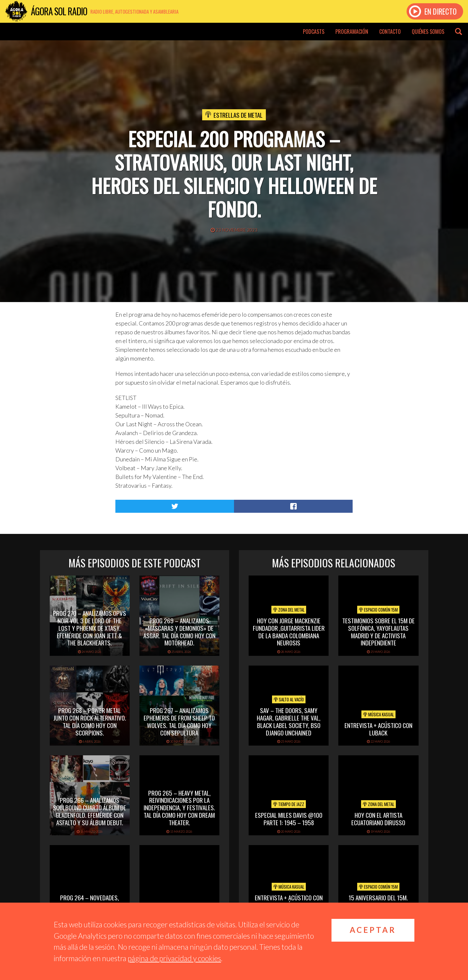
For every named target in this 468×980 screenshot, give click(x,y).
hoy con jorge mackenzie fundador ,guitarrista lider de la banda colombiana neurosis (289, 631)
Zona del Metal (289, 610)
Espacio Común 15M (378, 610)
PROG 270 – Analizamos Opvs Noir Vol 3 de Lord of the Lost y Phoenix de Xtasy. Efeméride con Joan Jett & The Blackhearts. (90, 628)
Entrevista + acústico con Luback (378, 729)
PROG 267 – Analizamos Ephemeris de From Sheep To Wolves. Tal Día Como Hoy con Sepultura (179, 721)
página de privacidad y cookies (174, 958)
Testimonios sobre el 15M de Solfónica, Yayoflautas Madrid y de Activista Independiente (378, 631)
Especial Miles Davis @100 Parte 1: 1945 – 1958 (289, 819)
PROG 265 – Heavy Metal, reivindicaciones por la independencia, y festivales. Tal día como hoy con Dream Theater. (179, 808)
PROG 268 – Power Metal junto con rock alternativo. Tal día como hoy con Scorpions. (90, 721)
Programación (352, 32)
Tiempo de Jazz (289, 804)
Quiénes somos (428, 32)
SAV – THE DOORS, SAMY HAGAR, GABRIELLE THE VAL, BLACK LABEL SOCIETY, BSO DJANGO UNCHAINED (289, 721)
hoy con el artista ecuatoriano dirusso (378, 819)
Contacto (390, 32)
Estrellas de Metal (238, 115)
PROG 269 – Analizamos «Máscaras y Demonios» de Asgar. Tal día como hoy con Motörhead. (179, 631)
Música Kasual (378, 714)
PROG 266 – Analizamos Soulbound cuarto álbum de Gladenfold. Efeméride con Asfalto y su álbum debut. (90, 811)
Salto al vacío (289, 699)
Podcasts (314, 32)
